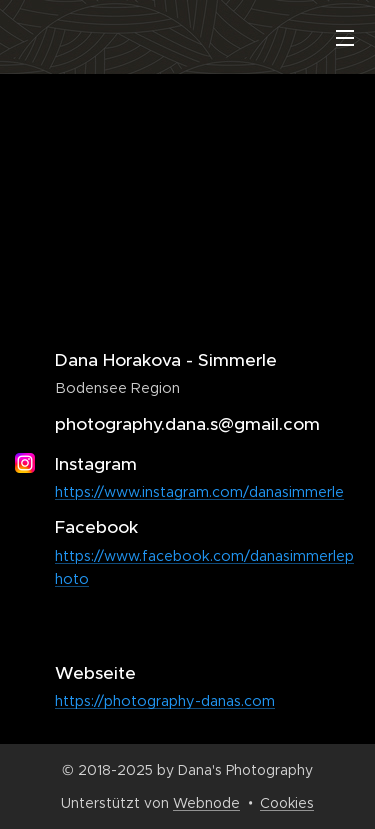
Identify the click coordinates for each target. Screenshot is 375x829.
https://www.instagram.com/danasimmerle (199, 492)
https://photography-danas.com (165, 701)
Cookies (287, 803)
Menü (345, 38)
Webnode (206, 803)
